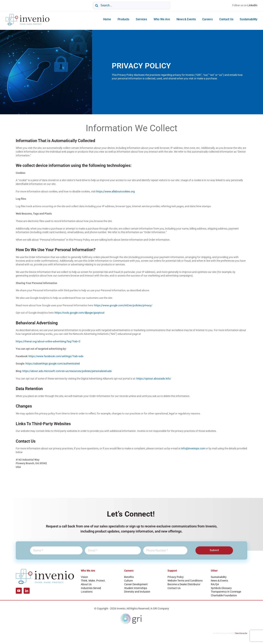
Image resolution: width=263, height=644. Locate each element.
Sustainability (219, 577)
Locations (87, 592)
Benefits (129, 577)
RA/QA (215, 584)
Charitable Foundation (224, 595)
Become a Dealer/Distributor (184, 584)
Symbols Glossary (221, 588)
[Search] (97, 5)
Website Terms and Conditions (185, 581)
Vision (84, 577)
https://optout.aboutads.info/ (154, 379)
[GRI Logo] (131, 614)
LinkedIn (252, 5)
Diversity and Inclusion (137, 592)
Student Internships (136, 588)
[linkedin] (27, 591)
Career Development (136, 584)
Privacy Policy (176, 577)
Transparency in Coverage (226, 592)
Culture (128, 581)
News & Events (219, 581)
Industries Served (91, 588)
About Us (86, 584)
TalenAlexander (241, 633)
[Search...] (131, 5)
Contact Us (174, 588)
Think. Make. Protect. (93, 581)
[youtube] (19, 591)
